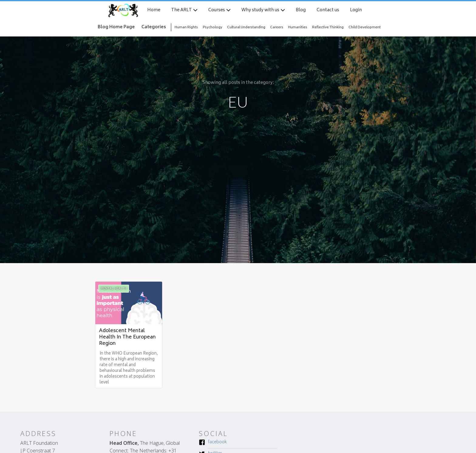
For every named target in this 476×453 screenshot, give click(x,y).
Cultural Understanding (246, 27)
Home (154, 10)
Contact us (328, 10)
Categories (154, 27)
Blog (301, 10)
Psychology (212, 27)
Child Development (365, 27)
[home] (123, 10)
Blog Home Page (116, 27)
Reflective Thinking (328, 27)
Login (356, 10)
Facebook (218, 443)
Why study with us (260, 10)
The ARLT (182, 10)
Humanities (298, 27)
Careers (277, 27)
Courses (217, 10)
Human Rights (186, 27)
